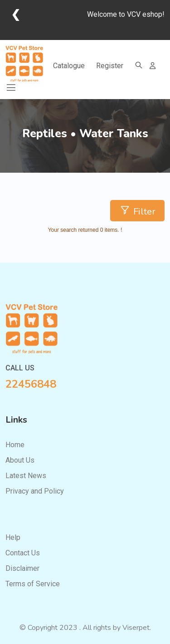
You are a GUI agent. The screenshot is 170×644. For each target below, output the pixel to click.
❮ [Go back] (16, 14)
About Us (20, 460)
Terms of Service (33, 584)
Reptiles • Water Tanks (85, 134)
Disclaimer (22, 568)
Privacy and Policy (35, 491)
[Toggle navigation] (11, 88)
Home (15, 445)
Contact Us (23, 553)
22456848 (31, 384)
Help (13, 537)
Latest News (26, 476)
